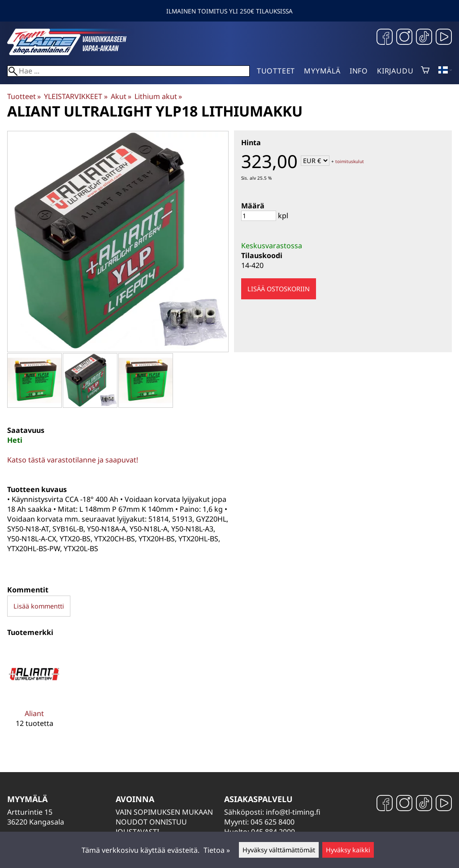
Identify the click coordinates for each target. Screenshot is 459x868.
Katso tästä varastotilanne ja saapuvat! (73, 460)
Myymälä (322, 71)
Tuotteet (276, 71)
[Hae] (128, 71)
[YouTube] (444, 38)
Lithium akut (158, 96)
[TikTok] (424, 38)
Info (359, 71)
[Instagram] (404, 38)
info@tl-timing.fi (293, 812)
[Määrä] (259, 216)
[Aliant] (35, 694)
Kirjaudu (395, 71)
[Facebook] (385, 38)
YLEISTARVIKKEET (76, 96)
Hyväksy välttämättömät (279, 850)
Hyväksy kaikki (348, 850)
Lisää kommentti (39, 606)
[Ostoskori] (425, 71)
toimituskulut (350, 161)
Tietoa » (217, 850)
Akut (121, 96)
